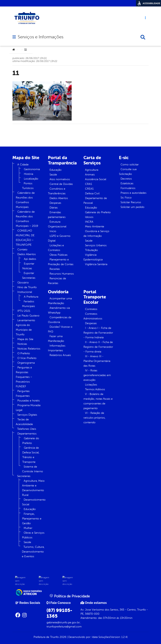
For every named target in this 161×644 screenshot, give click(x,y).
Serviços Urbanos (96, 245)
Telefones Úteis (27, 429)
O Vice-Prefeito (27, 358)
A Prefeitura (31, 297)
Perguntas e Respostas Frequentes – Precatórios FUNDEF (24, 377)
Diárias (54, 208)
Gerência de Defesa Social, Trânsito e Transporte (31, 455)
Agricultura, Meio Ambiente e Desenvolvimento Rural (33, 488)
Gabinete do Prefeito (31, 441)
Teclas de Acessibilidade (24, 422)
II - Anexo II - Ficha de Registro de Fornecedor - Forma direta (98, 347)
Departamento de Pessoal (95, 201)
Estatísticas (127, 183)
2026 (62, 637)
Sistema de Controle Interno (33, 469)
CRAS (88, 184)
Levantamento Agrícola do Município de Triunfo (25, 327)
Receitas (55, 269)
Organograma (26, 363)
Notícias (22, 344)
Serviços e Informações (41, 37)
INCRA (89, 222)
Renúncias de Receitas (57, 281)
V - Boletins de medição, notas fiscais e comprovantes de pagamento (98, 401)
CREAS (89, 189)
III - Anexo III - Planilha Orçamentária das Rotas (97, 361)
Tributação (91, 250)
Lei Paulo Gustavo (28, 316)
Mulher (28, 528)
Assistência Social (96, 179)
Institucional (25, 292)
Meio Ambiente (95, 227)
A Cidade (23, 165)
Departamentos (27, 434)
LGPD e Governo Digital (59, 238)
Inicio (53, 231)
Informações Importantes (57, 348)
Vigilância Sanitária (96, 264)
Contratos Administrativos (93, 316)
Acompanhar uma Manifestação (60, 301)
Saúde (27, 542)
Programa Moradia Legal (28, 408)
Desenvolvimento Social (34, 502)
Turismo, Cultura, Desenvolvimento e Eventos (33, 552)
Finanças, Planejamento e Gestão (32, 519)
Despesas (55, 203)
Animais (90, 175)
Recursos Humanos (62, 274)
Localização (31, 179)
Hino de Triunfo (27, 287)
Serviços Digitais (27, 415)
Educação (30, 509)
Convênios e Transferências (57, 191)
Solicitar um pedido (132, 207)
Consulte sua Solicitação (128, 172)
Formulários (128, 188)
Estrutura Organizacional (57, 224)
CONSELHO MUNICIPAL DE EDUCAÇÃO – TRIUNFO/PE (25, 238)
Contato (22, 250)
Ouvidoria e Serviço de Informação (96, 234)
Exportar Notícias (28, 266)
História (29, 174)
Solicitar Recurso (131, 202)
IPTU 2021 (24, 311)
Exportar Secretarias (29, 275)
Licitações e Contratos (56, 248)
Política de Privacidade (70, 596)
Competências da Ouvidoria (60, 320)
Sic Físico (126, 198)
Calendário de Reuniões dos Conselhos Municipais (25, 200)
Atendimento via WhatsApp (59, 310)
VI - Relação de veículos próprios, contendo (94, 418)
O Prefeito (24, 353)
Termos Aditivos (95, 389)
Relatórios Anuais (60, 355)
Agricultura (92, 170)
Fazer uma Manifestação (56, 339)
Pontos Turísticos (28, 186)
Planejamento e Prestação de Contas (61, 262)
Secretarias (24, 476)
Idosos (89, 217)
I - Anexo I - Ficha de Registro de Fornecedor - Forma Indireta (98, 333)
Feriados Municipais (29, 304)
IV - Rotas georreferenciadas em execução (97, 375)
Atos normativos (60, 179)
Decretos (126, 179)
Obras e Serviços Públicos (33, 535)
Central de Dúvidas (61, 184)
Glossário (23, 283)
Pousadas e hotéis (29, 401)
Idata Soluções (101, 637)
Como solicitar (130, 165)
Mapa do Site (25, 339)
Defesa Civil (92, 193)
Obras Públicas (59, 255)
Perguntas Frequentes (23, 394)
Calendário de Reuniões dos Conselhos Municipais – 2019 (27, 219)
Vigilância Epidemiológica (93, 257)
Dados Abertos (27, 254)
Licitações (91, 385)
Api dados (30, 259)
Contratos (91, 309)
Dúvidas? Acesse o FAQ (60, 329)
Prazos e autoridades (133, 193)
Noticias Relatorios (29, 349)
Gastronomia (32, 169)
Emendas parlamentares (57, 215)
